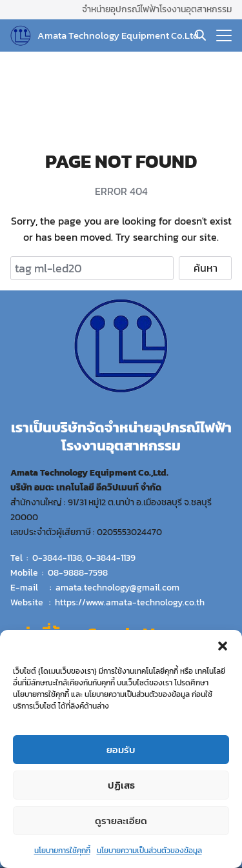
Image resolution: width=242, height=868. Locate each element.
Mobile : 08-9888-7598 (59, 572)
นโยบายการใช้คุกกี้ (62, 851)
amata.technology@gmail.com (117, 587)
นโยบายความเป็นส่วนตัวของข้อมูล (149, 851)
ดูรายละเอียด (121, 821)
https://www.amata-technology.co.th (130, 602)
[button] (223, 647)
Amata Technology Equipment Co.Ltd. (119, 35)
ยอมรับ (121, 750)
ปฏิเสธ (121, 785)
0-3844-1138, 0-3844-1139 (84, 558)
